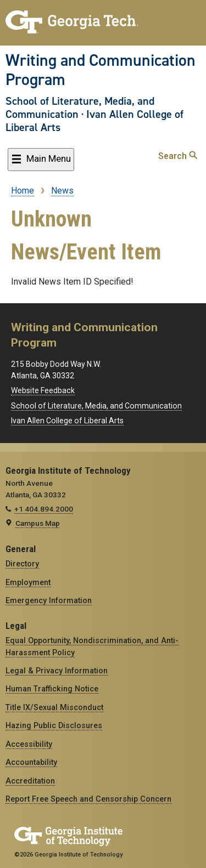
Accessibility (29, 744)
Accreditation (30, 781)
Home (23, 191)
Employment (28, 582)
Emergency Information (49, 600)
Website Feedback (43, 390)
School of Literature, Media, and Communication (80, 107)
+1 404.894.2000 (44, 509)
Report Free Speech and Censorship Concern (88, 799)
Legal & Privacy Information (57, 671)
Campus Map (38, 523)
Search (178, 156)
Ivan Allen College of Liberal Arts (94, 121)
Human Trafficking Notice (52, 689)
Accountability (31, 762)
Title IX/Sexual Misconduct (54, 707)
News (62, 191)
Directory (22, 564)
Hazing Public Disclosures (54, 725)
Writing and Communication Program (101, 70)
